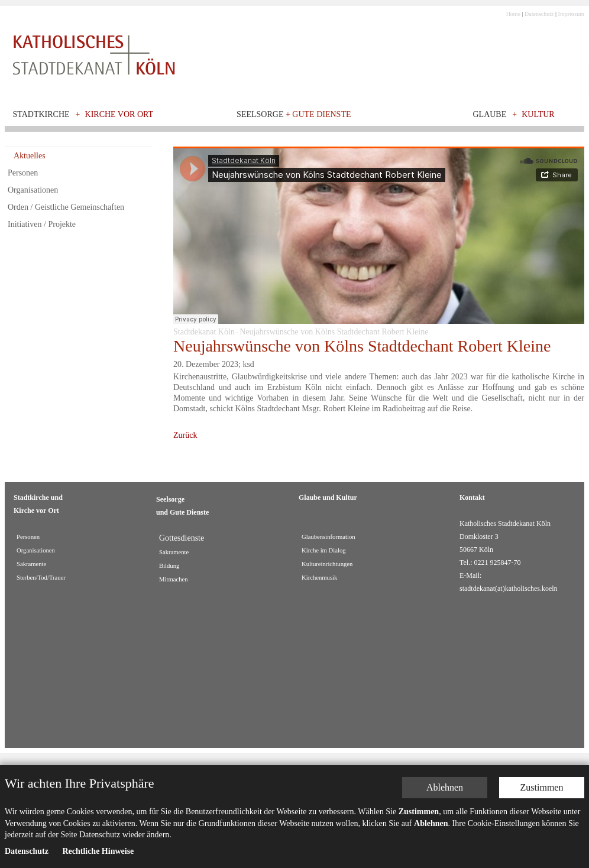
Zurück (185, 435)
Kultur (538, 114)
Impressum (571, 14)
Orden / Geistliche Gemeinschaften (66, 207)
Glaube (489, 114)
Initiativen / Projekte (42, 224)
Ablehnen (445, 787)
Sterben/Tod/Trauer (41, 578)
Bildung (169, 566)
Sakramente (31, 564)
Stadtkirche (41, 114)
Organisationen (33, 190)
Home (513, 14)
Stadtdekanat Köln (204, 332)
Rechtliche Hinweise (98, 851)
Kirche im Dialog (324, 550)
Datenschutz (539, 14)
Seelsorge (294, 114)
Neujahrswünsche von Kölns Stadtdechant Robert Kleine (334, 332)
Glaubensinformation (329, 537)
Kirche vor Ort (119, 114)
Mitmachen (174, 579)
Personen (23, 173)
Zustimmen (542, 787)
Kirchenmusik (319, 578)
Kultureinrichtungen (327, 564)
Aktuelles (30, 156)
